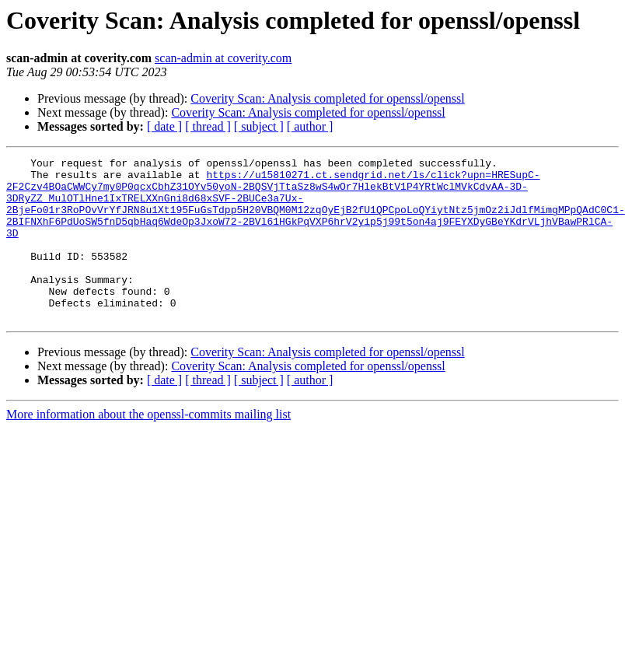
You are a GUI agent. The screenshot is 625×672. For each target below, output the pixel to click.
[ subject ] (259, 126)
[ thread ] (208, 126)
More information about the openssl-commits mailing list (148, 447)
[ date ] (164, 126)
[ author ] (310, 126)
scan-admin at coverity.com (223, 58)
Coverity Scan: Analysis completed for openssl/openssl (327, 98)
